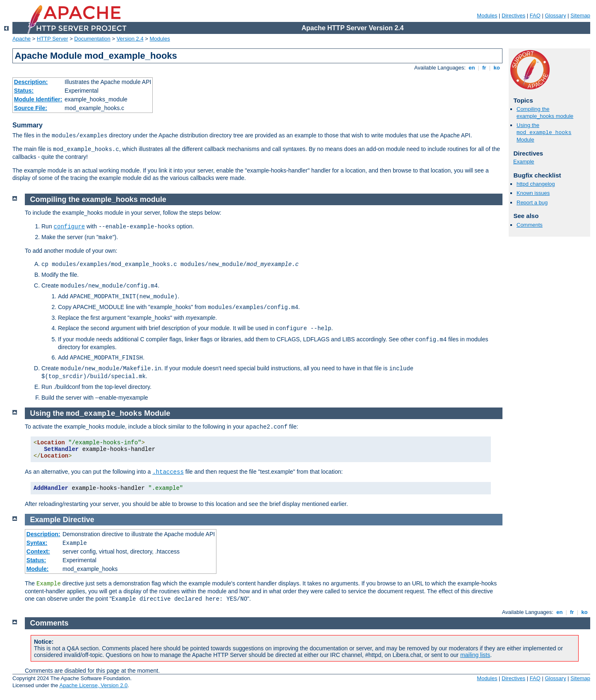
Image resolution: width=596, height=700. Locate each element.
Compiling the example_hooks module (545, 113)
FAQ (535, 16)
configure (70, 227)
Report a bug (532, 203)
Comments (530, 225)
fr (484, 68)
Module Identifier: (38, 99)
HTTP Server (53, 39)
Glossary (555, 16)
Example (524, 162)
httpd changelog (536, 184)
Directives (513, 16)
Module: (38, 569)
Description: (31, 82)
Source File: (31, 108)
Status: (24, 91)
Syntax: (37, 543)
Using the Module (544, 132)
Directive (79, 520)
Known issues (533, 193)
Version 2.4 (130, 39)
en (472, 68)
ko (497, 68)
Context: (38, 551)
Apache (22, 39)
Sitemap (580, 16)
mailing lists (475, 655)
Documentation (92, 39)
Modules (487, 16)
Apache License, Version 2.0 (93, 685)
